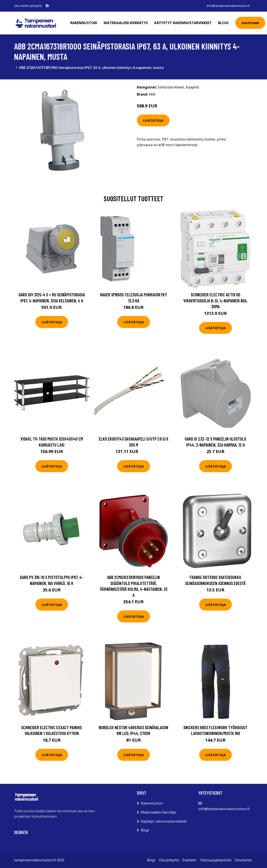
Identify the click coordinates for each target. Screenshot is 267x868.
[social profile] (47, 6)
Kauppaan (250, 23)
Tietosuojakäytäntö (215, 860)
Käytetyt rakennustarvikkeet (183, 23)
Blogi (223, 23)
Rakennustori (84, 23)
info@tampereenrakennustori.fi (228, 6)
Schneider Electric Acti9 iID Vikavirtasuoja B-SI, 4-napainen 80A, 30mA (215, 300)
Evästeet (189, 860)
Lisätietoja (153, 120)
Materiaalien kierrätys (126, 23)
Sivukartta (243, 860)
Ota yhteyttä (169, 860)
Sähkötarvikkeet (171, 87)
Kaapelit (193, 87)
